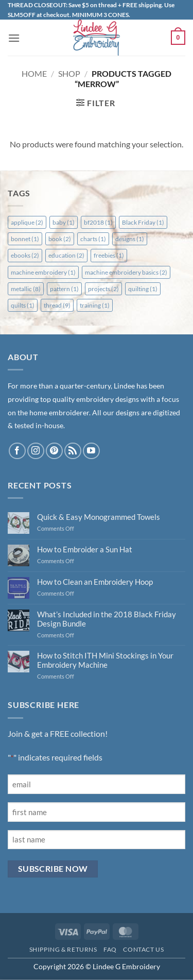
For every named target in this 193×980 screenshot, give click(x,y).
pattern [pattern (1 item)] (64, 289)
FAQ (110, 949)
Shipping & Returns (63, 949)
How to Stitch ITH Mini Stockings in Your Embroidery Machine (105, 660)
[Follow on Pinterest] (54, 451)
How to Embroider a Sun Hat (85, 549)
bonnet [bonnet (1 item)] (25, 239)
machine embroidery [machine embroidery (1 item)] (43, 272)
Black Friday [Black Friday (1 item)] (143, 222)
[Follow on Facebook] (17, 451)
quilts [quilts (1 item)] (23, 305)
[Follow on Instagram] (36, 451)
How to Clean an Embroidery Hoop (95, 582)
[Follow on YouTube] (91, 451)
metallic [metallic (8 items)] (26, 289)
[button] (14, 38)
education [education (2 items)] (66, 255)
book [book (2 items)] (60, 239)
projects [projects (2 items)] (103, 289)
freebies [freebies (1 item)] (109, 255)
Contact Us (143, 949)
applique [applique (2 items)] (27, 222)
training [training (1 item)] (95, 305)
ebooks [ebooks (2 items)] (25, 255)
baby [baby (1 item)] (64, 222)
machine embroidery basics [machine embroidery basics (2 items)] (126, 272)
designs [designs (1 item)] (130, 239)
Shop (69, 73)
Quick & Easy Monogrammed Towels (99, 517)
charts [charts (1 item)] (93, 239)
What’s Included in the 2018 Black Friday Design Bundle (107, 619)
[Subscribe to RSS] (73, 451)
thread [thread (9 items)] (57, 305)
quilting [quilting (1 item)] (143, 289)
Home (34, 73)
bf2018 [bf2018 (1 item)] (98, 222)
